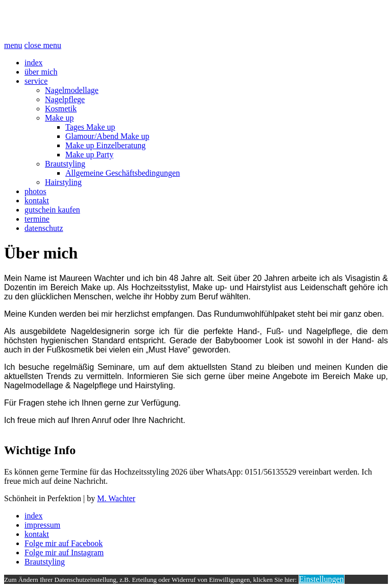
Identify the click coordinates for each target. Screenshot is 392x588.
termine (37, 219)
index (34, 63)
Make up (59, 118)
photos (35, 191)
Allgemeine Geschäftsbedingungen (122, 173)
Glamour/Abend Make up (107, 136)
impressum (42, 525)
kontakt (37, 201)
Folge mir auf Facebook (64, 543)
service (36, 81)
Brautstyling (65, 164)
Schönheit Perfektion (86, 20)
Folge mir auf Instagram (64, 552)
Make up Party (89, 155)
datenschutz (44, 228)
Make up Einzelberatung (105, 145)
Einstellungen (322, 579)
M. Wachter (116, 498)
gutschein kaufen (52, 210)
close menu (43, 45)
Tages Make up (90, 127)
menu (13, 45)
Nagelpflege (65, 99)
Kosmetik (61, 109)
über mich (41, 72)
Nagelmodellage (72, 90)
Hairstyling (63, 182)
